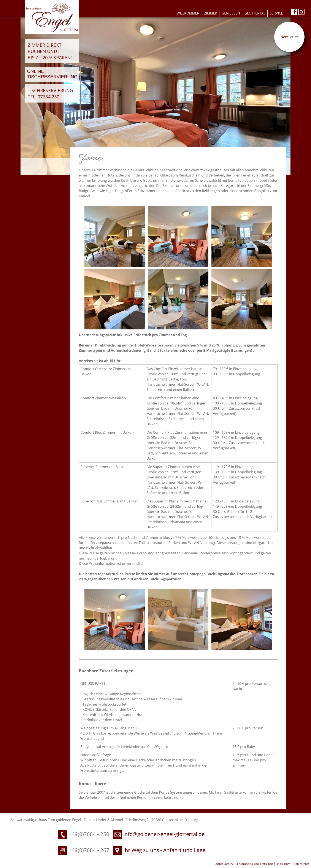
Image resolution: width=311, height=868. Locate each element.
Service (276, 13)
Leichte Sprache (224, 864)
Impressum (283, 864)
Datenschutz (301, 864)
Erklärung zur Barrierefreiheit (255, 864)
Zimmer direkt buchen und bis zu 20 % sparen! (50, 51)
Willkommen (188, 13)
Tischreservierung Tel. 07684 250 (50, 93)
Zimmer (211, 13)
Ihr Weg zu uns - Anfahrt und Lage (159, 850)
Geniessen (231, 13)
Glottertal (255, 13)
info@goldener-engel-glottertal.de (164, 834)
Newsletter (289, 37)
